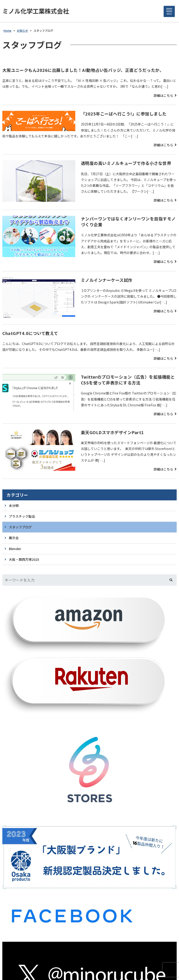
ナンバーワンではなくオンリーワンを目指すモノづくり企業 (128, 221)
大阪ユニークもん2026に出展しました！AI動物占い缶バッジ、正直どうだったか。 (83, 70)
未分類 (14, 506)
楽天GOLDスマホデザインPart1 (112, 432)
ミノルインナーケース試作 (107, 280)
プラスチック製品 (22, 516)
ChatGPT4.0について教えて (30, 333)
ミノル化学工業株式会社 (36, 11)
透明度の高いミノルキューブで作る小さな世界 (126, 163)
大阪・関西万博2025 (24, 559)
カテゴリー (17, 495)
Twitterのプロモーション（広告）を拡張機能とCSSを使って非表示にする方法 (128, 380)
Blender (15, 549)
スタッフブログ (20, 527)
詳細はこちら (163, 95)
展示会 (14, 538)
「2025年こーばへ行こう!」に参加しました (124, 114)
